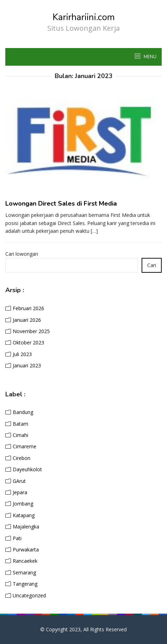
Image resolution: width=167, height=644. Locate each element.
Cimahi (20, 435)
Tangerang (25, 584)
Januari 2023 (27, 365)
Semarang (24, 572)
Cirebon (22, 458)
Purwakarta (26, 550)
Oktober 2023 (28, 342)
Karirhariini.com (84, 17)
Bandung (23, 412)
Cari (152, 265)
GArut (19, 481)
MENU (150, 57)
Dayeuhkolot (27, 469)
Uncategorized (29, 595)
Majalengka (26, 527)
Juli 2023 (22, 354)
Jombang (23, 504)
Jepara (20, 492)
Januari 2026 (27, 320)
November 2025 (31, 331)
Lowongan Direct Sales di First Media (61, 203)
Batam (20, 424)
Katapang (24, 515)
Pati (17, 538)
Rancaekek (25, 561)
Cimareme (25, 446)
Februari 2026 (28, 308)
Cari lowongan (22, 254)
